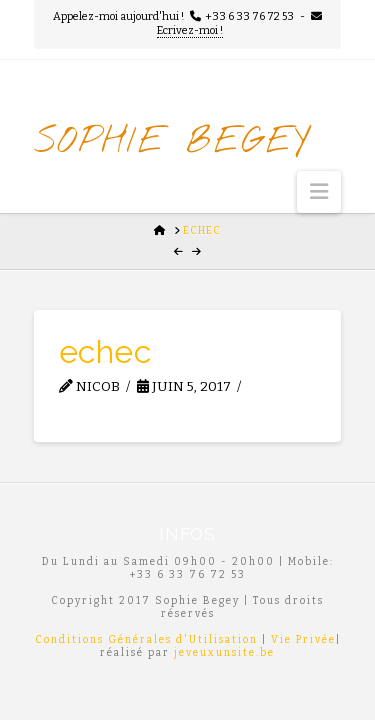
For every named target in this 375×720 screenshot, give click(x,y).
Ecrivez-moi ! (190, 30)
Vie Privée (303, 640)
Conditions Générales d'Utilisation (146, 640)
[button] (319, 191)
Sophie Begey (172, 142)
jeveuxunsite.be (224, 653)
